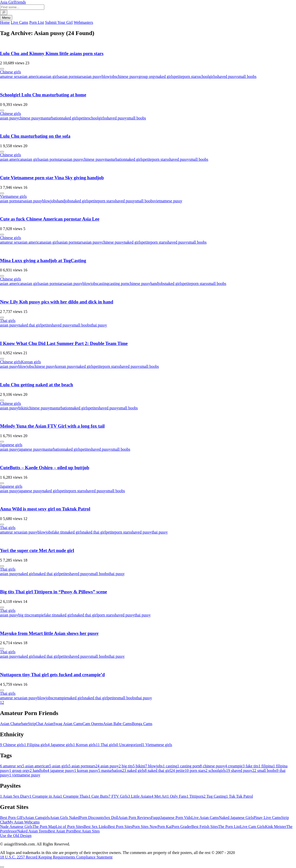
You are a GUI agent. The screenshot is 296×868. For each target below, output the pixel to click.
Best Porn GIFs (12, 818)
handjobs (64, 201)
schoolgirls (207, 76)
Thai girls (8, 321)
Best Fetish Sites (205, 827)
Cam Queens (93, 724)
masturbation (51, 118)
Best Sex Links (96, 827)
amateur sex (10, 76)
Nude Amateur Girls (16, 827)
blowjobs (109, 76)
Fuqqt (156, 818)
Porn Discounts (92, 818)
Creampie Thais (74, 796)
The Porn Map (44, 827)
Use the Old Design (16, 836)
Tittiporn (195, 796)
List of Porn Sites (70, 827)
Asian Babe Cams (117, 724)
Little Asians (139, 796)
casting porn (118, 284)
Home (5, 22)
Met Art (159, 796)
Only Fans (177, 796)
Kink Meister (276, 827)
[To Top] (2, 867)
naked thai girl (30, 325)
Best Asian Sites (87, 831)
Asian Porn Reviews (134, 818)
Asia (13, 2)
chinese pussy (127, 76)
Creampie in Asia (45, 796)
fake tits (59, 532)
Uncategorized (129, 745)
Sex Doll (111, 818)
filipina (266, 766)
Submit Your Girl (59, 22)
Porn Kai (165, 827)
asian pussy (92, 76)
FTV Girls (118, 796)
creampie (37, 615)
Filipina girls (36, 745)
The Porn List (229, 827)
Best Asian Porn (61, 831)
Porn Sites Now (145, 827)
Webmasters (83, 22)
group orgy (147, 76)
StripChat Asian (41, 724)
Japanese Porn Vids (176, 818)
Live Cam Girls (253, 827)
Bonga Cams (142, 724)
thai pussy (99, 325)
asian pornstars (72, 76)
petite (178, 76)
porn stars (191, 76)
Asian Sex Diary (15, 796)
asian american (31, 76)
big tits (24, 615)
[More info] (2, 69)
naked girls (165, 76)
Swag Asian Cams (68, 724)
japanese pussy (30, 449)
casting (103, 284)
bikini (23, 408)
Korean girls (31, 362)
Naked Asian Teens (32, 831)
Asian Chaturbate (14, 724)
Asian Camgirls (37, 818)
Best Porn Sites (120, 827)
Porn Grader (182, 827)
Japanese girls (11, 445)
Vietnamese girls (13, 196)
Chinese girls (11, 72)
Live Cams (20, 22)
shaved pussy (227, 76)
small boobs (247, 76)
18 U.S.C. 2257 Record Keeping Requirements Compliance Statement (56, 857)
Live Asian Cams (205, 818)
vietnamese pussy (168, 201)
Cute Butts (98, 796)
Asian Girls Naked (65, 818)
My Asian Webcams (24, 822)
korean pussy (66, 366)
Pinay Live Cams (267, 818)
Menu (6, 18)
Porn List (37, 22)
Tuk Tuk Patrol (239, 796)
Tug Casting (215, 796)
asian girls (51, 76)
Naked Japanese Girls (236, 818)
